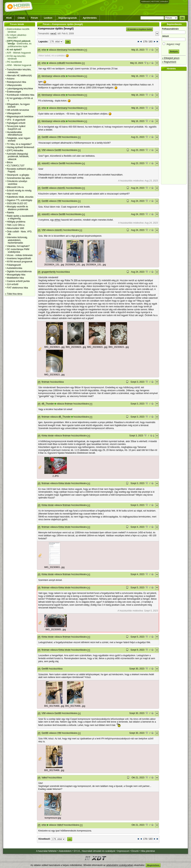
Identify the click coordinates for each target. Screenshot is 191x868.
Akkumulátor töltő (15, 228)
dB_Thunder (48, 404)
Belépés (174, 51)
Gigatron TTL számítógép (19, 200)
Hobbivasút (145, 1)
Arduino (11, 79)
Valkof (45, 778)
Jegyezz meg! (174, 44)
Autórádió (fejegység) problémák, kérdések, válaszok (18, 157)
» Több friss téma (14, 294)
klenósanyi (62, 50)
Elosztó (135, 851)
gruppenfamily (49, 272)
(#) (39, 50)
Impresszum (123, 851)
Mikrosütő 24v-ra (15, 187)
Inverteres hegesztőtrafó (19, 258)
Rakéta (10, 213)
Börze (10, 162)
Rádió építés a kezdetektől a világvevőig (20, 217)
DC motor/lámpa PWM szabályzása (18, 251)
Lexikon (48, 18)
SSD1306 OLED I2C (17, 203)
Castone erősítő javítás (18, 281)
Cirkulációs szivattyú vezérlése (17, 183)
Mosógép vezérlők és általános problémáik (18, 208)
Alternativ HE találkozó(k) (19, 76)
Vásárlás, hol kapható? (18, 246)
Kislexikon (164, 1)
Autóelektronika (14, 268)
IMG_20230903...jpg (54, 567)
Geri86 (45, 137)
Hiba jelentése (148, 851)
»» (70, 839)
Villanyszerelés (14, 85)
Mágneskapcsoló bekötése (20, 117)
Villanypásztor (14, 113)
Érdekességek (14, 92)
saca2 (53, 34)
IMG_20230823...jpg (54, 347)
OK (182, 18)
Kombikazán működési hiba (21, 95)
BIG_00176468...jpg (54, 706)
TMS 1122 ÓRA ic (16, 225)
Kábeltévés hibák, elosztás (20, 197)
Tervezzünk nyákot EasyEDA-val (16, 128)
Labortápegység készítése (20, 89)
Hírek (9, 18)
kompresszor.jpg (53, 818)
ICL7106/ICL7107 (16, 166)
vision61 (46, 163)
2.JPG (56, 476)
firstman (46, 382)
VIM (59, 137)
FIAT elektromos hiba (17, 288)
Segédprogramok (68, 18)
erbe (44, 50)
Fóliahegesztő (14, 265)
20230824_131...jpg (54, 265)
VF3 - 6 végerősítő (16, 120)
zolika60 (61, 63)
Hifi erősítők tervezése (18, 110)
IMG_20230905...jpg (56, 630)
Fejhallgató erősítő (16, 123)
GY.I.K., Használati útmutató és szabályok (94, 851)
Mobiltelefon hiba (15, 278)
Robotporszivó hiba (17, 82)
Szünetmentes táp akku (19, 178)
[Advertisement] (175, 128)
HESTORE (155, 1)
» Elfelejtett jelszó (171, 58)
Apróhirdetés (90, 18)
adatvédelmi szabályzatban (120, 865)
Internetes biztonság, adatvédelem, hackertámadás (17, 240)
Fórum (34, 18)
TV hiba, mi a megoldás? (19, 144)
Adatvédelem (65, 851)
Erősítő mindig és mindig (19, 191)
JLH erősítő (13, 284)
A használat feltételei (46, 851)
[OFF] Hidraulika (15, 150)
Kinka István (48, 436)
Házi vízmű (12, 194)
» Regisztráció (169, 62)
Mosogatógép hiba (16, 275)
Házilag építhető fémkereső (21, 147)
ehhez (58, 220)
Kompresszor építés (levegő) (56, 29)
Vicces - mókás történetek (20, 255)
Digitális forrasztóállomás (19, 271)
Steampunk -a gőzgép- (18, 175)
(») (86, 50)
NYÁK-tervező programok (20, 262)
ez (53, 175)
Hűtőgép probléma (16, 222)
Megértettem (153, 865)
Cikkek (21, 18)
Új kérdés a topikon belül (140, 29)
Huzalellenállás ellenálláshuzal (15, 134)
